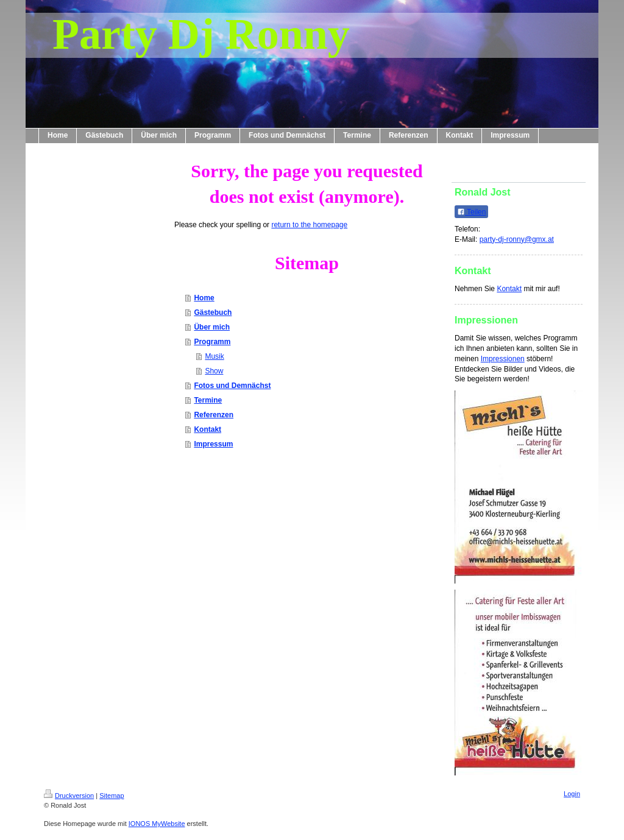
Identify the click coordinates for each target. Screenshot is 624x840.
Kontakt (207, 429)
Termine (208, 400)
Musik (214, 356)
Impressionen (503, 359)
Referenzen (214, 415)
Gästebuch (213, 312)
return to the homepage (309, 225)
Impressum (213, 444)
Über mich (212, 327)
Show (214, 371)
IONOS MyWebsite (157, 824)
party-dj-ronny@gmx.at (517, 239)
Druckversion (69, 796)
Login (572, 794)
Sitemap (112, 796)
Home (204, 298)
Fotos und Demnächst (232, 386)
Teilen (471, 212)
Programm (212, 342)
